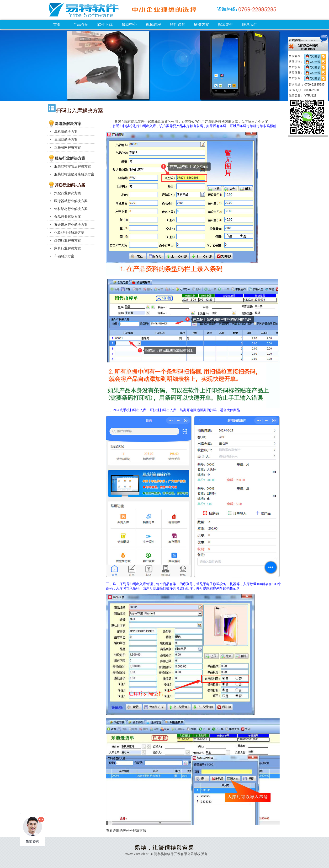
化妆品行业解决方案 (69, 232)
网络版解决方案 (68, 124)
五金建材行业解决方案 (71, 225)
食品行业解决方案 (68, 217)
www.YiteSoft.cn (137, 854)
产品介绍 (81, 24)
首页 (57, 24)
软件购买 (177, 24)
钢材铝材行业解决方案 (71, 209)
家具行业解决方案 (68, 248)
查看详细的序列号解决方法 (126, 830)
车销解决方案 (64, 256)
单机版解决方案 (66, 132)
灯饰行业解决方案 (68, 240)
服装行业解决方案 (70, 158)
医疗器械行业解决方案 (71, 201)
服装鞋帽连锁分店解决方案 (74, 174)
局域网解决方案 (66, 140)
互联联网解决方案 (68, 147)
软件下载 (105, 24)
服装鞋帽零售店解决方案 (73, 166)
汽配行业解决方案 (68, 193)
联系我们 (250, 24)
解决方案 (202, 24)
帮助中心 (129, 24)
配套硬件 (226, 24)
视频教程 (153, 24)
